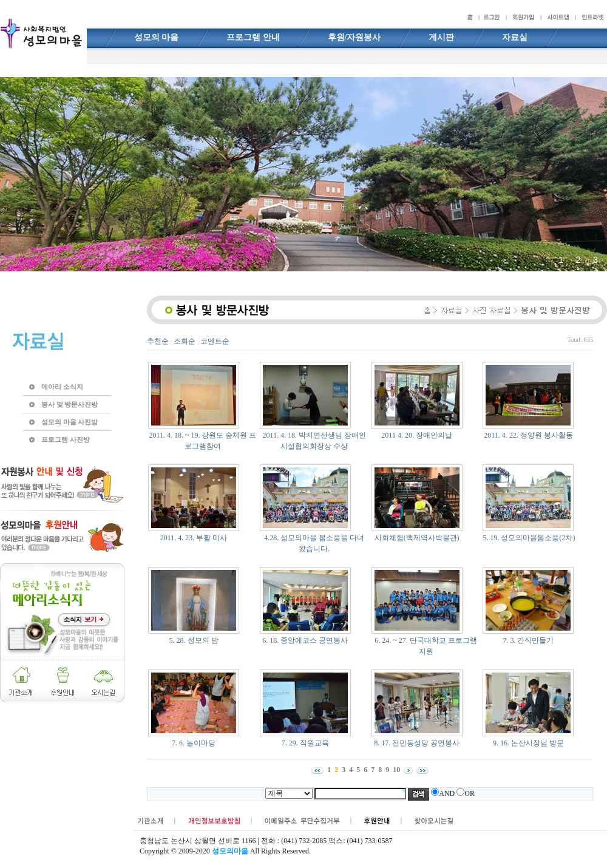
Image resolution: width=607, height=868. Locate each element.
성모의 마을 (157, 37)
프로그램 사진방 (66, 439)
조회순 (185, 341)
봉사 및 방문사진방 (70, 404)
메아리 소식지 (62, 387)
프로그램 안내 (253, 37)
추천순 (158, 341)
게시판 (441, 37)
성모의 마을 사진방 (70, 422)
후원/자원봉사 (354, 37)
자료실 (515, 37)
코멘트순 (215, 341)
